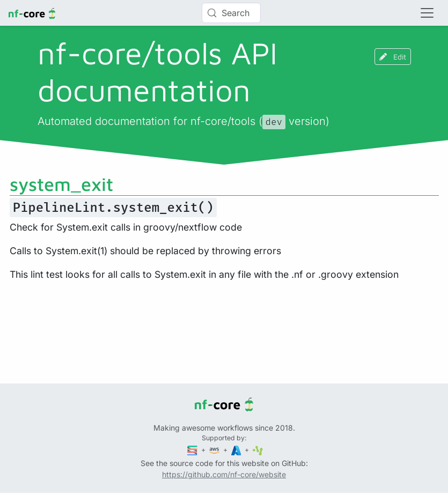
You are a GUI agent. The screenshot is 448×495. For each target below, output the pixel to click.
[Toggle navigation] (427, 13)
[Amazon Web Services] (215, 450)
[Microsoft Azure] (237, 450)
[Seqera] (193, 450)
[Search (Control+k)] (231, 13)
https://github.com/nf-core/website (224, 474)
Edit (393, 57)
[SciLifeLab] (258, 450)
